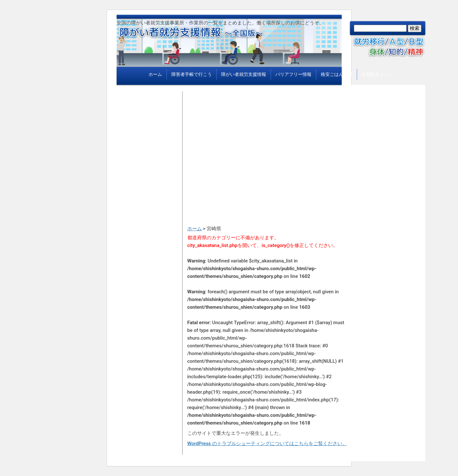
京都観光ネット (377, 74)
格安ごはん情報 (337, 74)
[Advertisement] (268, 136)
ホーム (155, 74)
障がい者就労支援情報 (244, 74)
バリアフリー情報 (293, 74)
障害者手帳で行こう (192, 74)
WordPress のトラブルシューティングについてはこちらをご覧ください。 (267, 444)
